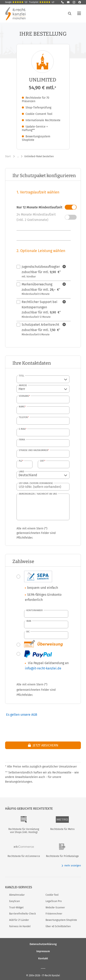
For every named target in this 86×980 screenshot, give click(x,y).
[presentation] (50, 725)
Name (22, 407)
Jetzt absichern (43, 745)
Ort (42, 461)
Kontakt (43, 958)
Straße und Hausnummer (33, 450)
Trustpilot (42, 2)
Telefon (23, 417)
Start (8, 156)
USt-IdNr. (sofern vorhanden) (36, 483)
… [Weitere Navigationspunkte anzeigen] (18, 156)
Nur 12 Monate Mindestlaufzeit (39, 207)
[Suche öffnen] (70, 14)
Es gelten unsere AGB (22, 715)
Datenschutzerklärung (43, 944)
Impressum (43, 951)
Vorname (24, 396)
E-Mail (22, 429)
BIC (28, 632)
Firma (22, 440)
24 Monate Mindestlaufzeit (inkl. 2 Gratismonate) (36, 217)
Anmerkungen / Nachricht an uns (38, 494)
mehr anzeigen (71, 866)
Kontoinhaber (35, 610)
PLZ (21, 461)
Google (16, 2)
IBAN (29, 621)
